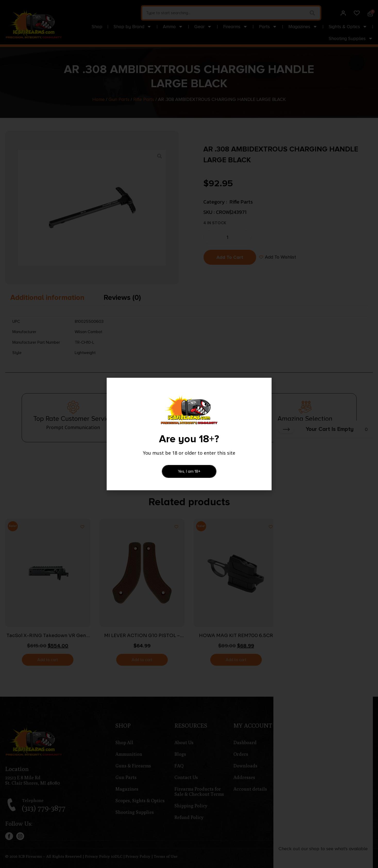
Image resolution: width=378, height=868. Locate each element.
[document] (189, 434)
